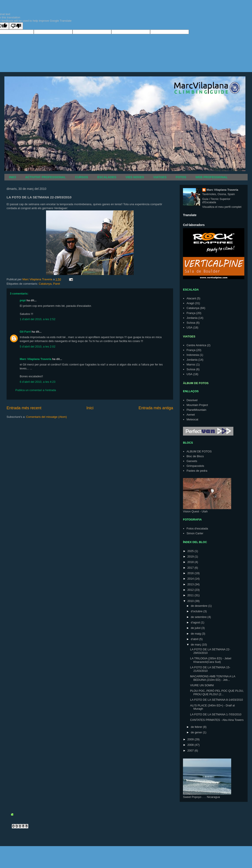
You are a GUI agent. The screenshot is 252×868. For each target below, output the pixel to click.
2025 (191, 551)
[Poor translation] (16, 26)
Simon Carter (195, 533)
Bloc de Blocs (195, 456)
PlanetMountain (196, 410)
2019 (191, 557)
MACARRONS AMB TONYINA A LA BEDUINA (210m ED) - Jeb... (212, 678)
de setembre (199, 617)
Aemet (191, 415)
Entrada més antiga (156, 408)
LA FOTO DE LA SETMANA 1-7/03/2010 (216, 714)
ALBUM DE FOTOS (199, 451)
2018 (191, 562)
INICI (12, 177)
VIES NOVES (135, 177)
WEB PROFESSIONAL (212, 177)
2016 (191, 573)
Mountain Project (197, 405)
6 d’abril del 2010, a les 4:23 (38, 382)
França (191, 313)
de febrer (197, 727)
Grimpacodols (195, 466)
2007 (191, 751)
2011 (191, 595)
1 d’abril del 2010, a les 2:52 (38, 319)
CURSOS (82, 177)
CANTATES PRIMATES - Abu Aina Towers (217, 720)
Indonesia (193, 355)
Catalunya (45, 284)
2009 (191, 739)
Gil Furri (25, 332)
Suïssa (191, 323)
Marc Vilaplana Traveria (35, 359)
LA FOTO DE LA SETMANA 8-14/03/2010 (216, 700)
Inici (90, 408)
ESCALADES (107, 177)
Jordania (192, 318)
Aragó (190, 303)
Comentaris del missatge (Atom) (46, 417)
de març (196, 645)
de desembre (200, 606)
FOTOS (181, 177)
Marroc (191, 364)
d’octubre (197, 611)
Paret (56, 284)
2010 (191, 601)
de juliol (196, 628)
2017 (191, 568)
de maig (196, 634)
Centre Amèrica (196, 345)
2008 (191, 745)
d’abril (195, 639)
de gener (197, 732)
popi (23, 300)
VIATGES (160, 177)
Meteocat (192, 419)
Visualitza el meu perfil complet (222, 207)
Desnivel (192, 400)
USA (189, 327)
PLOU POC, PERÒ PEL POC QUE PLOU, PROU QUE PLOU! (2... (217, 692)
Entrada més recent (24, 408)
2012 (191, 590)
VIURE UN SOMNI (202, 685)
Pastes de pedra (197, 471)
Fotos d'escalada (197, 528)
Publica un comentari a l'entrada (36, 390)
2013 (191, 584)
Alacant (191, 298)
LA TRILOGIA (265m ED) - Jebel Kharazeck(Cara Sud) (211, 660)
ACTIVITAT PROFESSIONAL (45, 177)
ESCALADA (191, 290)
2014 (191, 579)
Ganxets (192, 461)
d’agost (196, 622)
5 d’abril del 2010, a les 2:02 (38, 347)
